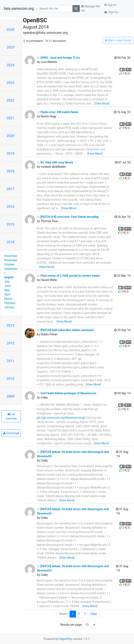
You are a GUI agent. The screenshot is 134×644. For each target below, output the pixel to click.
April (7, 294)
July (7, 282)
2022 (11, 100)
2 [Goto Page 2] (79, 614)
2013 (11, 325)
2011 (11, 361)
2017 (11, 189)
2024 (11, 65)
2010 (11, 379)
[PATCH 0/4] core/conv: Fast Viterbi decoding (68, 217)
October (9, 264)
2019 (11, 153)
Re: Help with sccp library (55, 162)
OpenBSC (35, 20)
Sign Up (111, 12)
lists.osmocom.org (19, 9)
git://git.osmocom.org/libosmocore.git (61, 418)
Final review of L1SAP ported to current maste (68, 276)
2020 (11, 136)
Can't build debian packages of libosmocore (67, 393)
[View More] (102, 103)
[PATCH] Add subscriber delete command (65, 330)
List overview (11, 416)
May (7, 290)
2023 (11, 83)
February (10, 303)
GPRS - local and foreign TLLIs (58, 58)
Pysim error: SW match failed (57, 112)
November (11, 260)
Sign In (110, 5)
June (7, 286)
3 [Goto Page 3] (85, 614)
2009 (11, 396)
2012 (11, 343)
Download (11, 433)
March (8, 299)
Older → (95, 614)
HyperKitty (66, 639)
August (9, 277)
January (9, 307)
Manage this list (91, 8)
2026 (11, 30)
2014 (11, 242)
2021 (11, 118)
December (11, 256)
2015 (11, 224)
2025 (11, 47)
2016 (11, 207)
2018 (11, 171)
